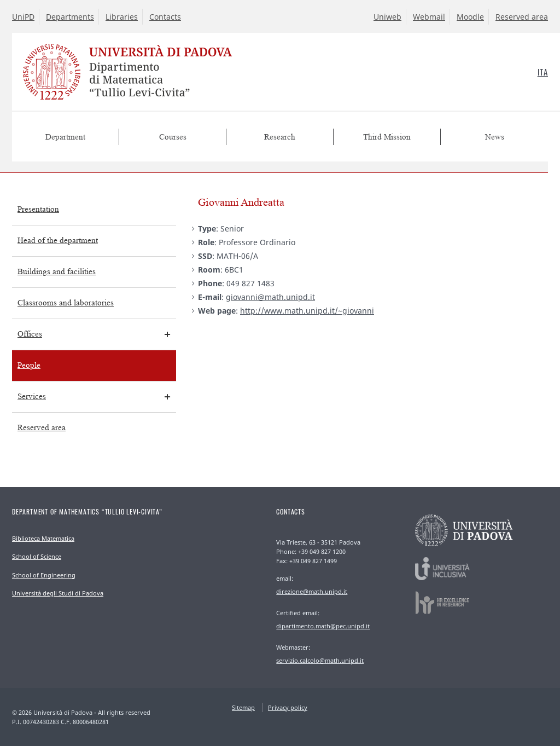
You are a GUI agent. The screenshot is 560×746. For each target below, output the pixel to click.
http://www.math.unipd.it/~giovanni (307, 311)
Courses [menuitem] (173, 137)
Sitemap (243, 707)
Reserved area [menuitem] (42, 428)
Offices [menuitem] (30, 334)
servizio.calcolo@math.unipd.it (320, 660)
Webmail (429, 17)
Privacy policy (288, 707)
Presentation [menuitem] (38, 209)
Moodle (470, 17)
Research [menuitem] (280, 137)
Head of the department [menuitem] (58, 241)
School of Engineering (44, 575)
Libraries (122, 17)
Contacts (165, 17)
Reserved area (522, 17)
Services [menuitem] (32, 397)
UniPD (23, 17)
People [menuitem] (29, 365)
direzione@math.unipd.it (312, 591)
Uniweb (387, 17)
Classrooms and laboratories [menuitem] (66, 303)
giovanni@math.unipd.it (270, 297)
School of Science (37, 556)
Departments (70, 17)
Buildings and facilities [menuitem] (57, 272)
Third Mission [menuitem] (387, 137)
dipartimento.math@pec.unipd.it (323, 626)
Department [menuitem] (65, 137)
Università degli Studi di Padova (58, 593)
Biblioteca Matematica (43, 538)
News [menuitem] (495, 137)
